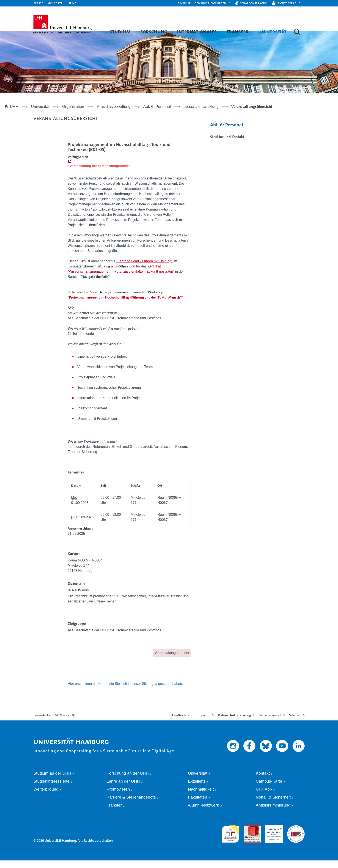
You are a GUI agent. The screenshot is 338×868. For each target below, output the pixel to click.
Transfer (238, 31)
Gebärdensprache (253, 3)
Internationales (197, 31)
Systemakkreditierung (296, 835)
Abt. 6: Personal (227, 132)
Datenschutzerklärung (235, 723)
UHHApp (264, 797)
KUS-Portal (56, 3)
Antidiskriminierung (273, 813)
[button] (204, 3)
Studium (120, 31)
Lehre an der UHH (123, 789)
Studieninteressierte (52, 789)
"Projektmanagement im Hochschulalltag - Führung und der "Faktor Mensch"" (125, 305)
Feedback (179, 723)
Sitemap (295, 723)
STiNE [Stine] (72, 3)
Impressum (202, 723)
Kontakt (263, 781)
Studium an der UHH (52, 781)
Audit (247, 835)
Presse (38, 3)
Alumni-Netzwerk (203, 813)
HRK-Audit (272, 835)
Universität (272, 31)
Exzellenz (197, 789)
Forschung (154, 31)
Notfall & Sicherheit (273, 805)
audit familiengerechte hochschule (231, 839)
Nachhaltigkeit (201, 797)
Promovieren (118, 797)
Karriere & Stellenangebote (131, 805)
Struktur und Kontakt (227, 145)
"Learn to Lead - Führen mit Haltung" (144, 269)
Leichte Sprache (288, 3)
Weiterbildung (46, 797)
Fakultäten (198, 805)
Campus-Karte (269, 789)
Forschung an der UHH (128, 781)
